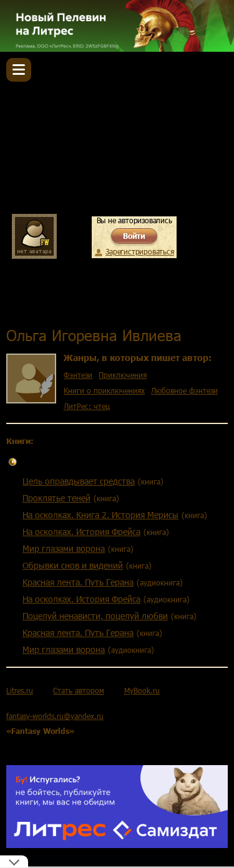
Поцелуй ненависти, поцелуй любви (95, 616)
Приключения (123, 375)
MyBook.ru (142, 690)
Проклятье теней (56, 498)
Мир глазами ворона (64, 548)
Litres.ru (20, 690)
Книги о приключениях (104, 390)
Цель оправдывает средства (79, 481)
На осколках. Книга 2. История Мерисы (100, 515)
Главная (23, 307)
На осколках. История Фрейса (81, 532)
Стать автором (79, 690)
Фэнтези (78, 375)
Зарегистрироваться (139, 251)
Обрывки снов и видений (73, 565)
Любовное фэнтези (184, 390)
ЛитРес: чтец (87, 406)
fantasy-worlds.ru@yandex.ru (55, 716)
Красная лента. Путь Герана (78, 582)
